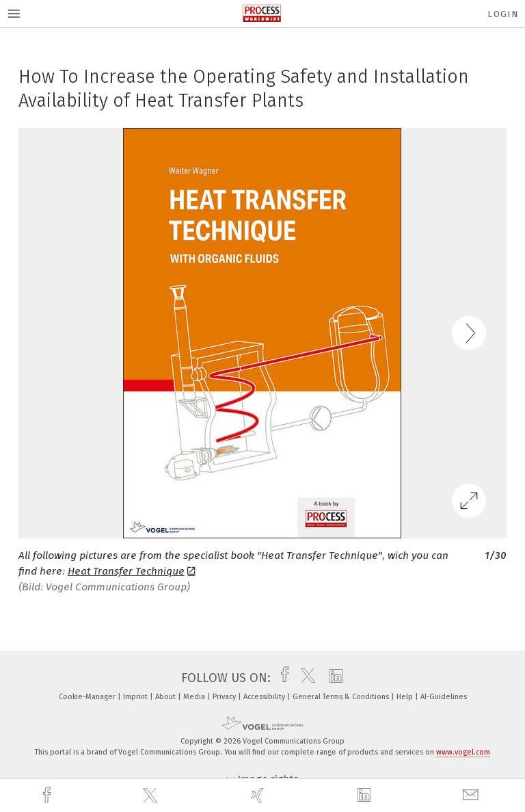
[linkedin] (366, 796)
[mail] (472, 795)
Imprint (136, 697)
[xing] (259, 795)
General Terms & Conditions (342, 697)
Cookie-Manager (88, 697)
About (166, 697)
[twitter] (152, 796)
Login (503, 14)
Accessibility (265, 697)
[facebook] (49, 795)
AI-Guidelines (444, 697)
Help (406, 697)
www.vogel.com (463, 752)
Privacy (225, 697)
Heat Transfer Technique (132, 571)
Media (195, 697)
